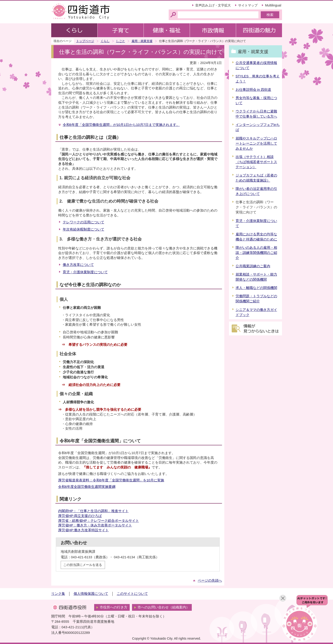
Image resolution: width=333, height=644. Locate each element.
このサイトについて (132, 594)
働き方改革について (78, 265)
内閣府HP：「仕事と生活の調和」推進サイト (93, 511)
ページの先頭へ (210, 580)
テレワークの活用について (84, 222)
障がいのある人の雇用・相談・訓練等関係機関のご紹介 (256, 253)
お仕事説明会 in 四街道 (253, 90)
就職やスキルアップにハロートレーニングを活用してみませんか (256, 143)
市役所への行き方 (114, 607)
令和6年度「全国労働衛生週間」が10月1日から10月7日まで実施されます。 (121, 125)
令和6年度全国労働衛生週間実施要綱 (87, 487)
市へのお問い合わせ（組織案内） (163, 607)
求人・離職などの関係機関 (256, 288)
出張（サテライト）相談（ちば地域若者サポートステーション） (256, 162)
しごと (121, 41)
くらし (105, 41)
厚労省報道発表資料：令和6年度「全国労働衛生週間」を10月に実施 (111, 480)
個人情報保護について (91, 594)
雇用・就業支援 (142, 41)
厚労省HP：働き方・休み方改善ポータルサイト (95, 525)
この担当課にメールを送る (83, 565)
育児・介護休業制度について (85, 272)
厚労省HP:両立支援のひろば (80, 516)
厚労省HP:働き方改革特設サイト (84, 530)
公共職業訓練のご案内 (253, 266)
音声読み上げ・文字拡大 (213, 5)
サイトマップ (248, 5)
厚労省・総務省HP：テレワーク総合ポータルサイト (99, 521)
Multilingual (273, 5)
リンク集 (58, 594)
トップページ (85, 41)
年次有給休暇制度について (84, 229)
